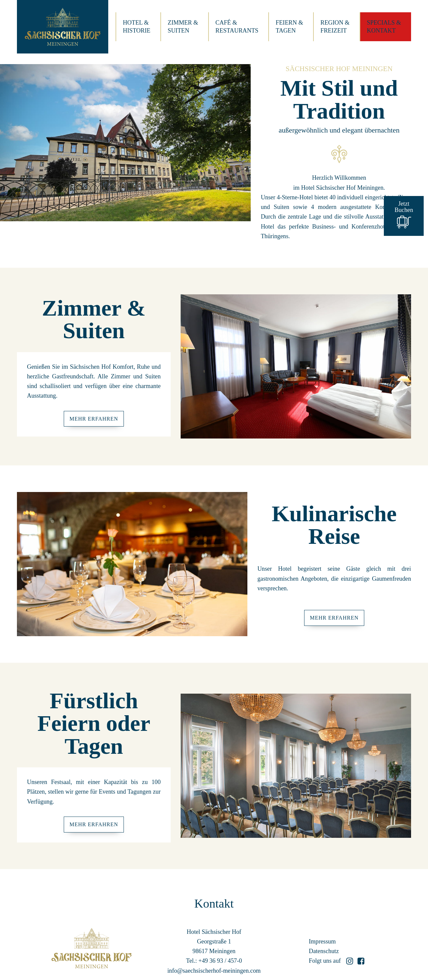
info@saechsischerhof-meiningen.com (214, 971)
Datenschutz (324, 951)
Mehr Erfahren (94, 419)
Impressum (322, 941)
